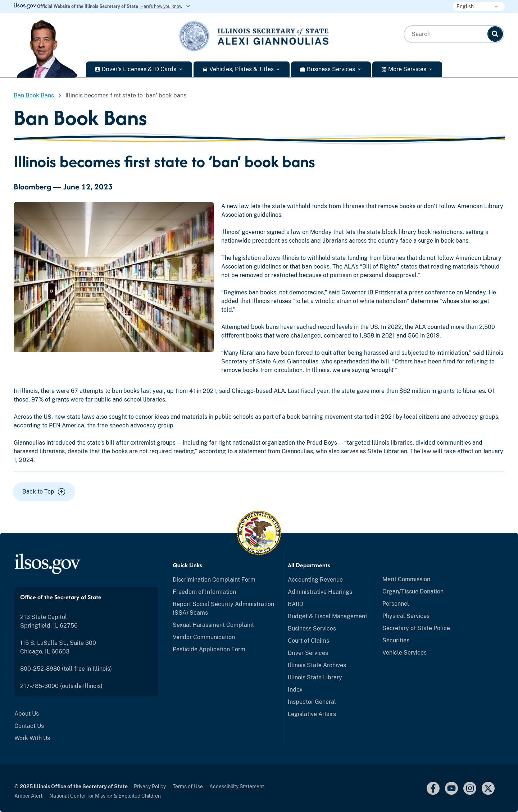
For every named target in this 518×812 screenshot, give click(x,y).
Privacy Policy (150, 786)
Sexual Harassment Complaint (213, 625)
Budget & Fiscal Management (328, 616)
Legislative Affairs (312, 714)
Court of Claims (308, 641)
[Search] (495, 34)
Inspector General (312, 702)
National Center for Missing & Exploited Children (105, 796)
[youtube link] (451, 788)
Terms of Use (188, 786)
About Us (27, 714)
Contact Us (29, 726)
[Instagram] (470, 788)
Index (295, 690)
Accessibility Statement (237, 786)
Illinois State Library (315, 677)
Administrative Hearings (320, 592)
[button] (44, 492)
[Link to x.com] (488, 788)
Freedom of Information (204, 592)
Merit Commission (406, 579)
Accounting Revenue (315, 580)
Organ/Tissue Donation (413, 591)
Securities (396, 640)
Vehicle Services (405, 653)
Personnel (396, 604)
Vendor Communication (204, 637)
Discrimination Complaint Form (214, 580)
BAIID (296, 604)
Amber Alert (28, 796)
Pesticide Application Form (209, 649)
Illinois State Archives (317, 665)
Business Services (312, 629)
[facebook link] (433, 788)
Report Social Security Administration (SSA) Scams (223, 608)
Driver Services (308, 653)
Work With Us (32, 738)
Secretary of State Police (416, 628)
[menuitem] (86, 714)
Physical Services (406, 616)
